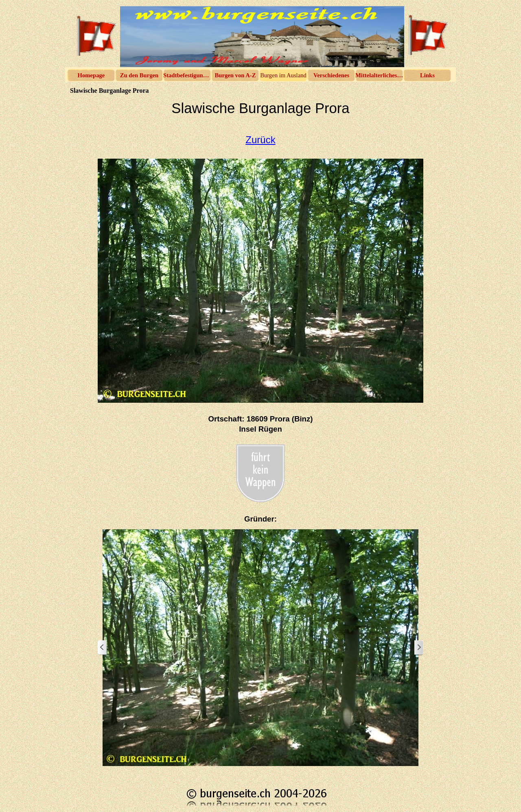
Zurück (260, 140)
